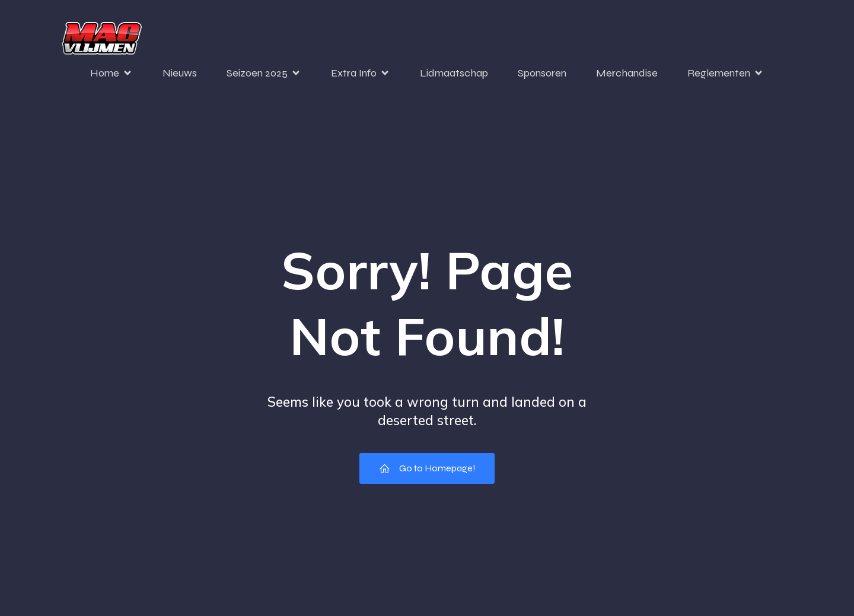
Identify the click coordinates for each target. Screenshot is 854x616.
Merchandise (627, 73)
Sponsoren (542, 73)
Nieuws (180, 73)
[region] (154, 502)
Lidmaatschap (454, 73)
